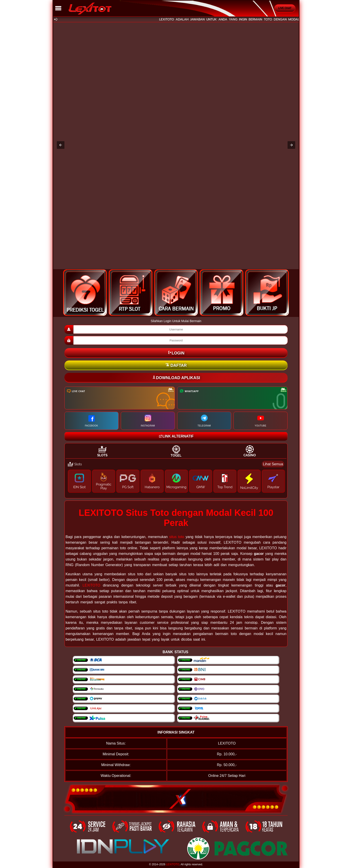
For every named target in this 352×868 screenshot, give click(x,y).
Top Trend (225, 487)
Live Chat (285, 8)
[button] (61, 145)
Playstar (273, 487)
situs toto (177, 537)
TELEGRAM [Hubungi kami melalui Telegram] (204, 421)
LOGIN (176, 353)
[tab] (102, 451)
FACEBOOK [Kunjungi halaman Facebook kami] (91, 421)
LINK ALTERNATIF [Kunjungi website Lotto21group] (176, 436)
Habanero (152, 487)
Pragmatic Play (104, 486)
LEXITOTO (91, 585)
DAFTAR (176, 365)
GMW (201, 487)
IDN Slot (79, 487)
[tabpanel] (176, 478)
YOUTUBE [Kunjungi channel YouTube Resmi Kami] (261, 421)
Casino (250, 455)
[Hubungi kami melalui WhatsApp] (232, 398)
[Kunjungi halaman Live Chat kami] (120, 398)
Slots (102, 455)
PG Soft (128, 487)
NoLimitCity (249, 488)
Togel (176, 455)
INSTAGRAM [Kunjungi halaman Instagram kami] (148, 421)
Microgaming (176, 487)
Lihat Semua (273, 464)
